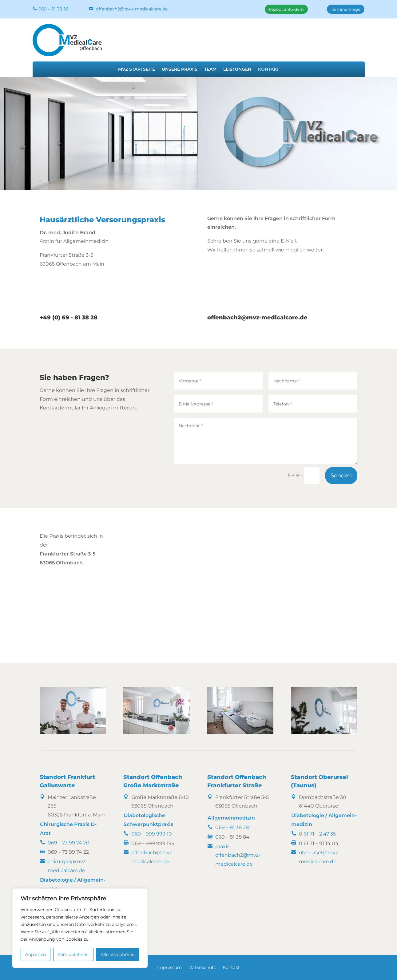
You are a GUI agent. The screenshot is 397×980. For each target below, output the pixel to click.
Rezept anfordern (286, 9)
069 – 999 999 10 (152, 834)
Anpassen (36, 954)
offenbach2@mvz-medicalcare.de (132, 9)
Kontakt (268, 69)
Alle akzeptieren (118, 954)
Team (210, 69)
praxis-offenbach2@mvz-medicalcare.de (238, 855)
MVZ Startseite (137, 69)
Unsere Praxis (180, 69)
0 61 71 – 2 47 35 (317, 834)
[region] (80, 928)
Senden (341, 476)
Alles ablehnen (73, 954)
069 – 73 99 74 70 (69, 843)
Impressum (169, 968)
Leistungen (237, 69)
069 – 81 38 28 (54, 9)
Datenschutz (202, 968)
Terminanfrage (346, 9)
